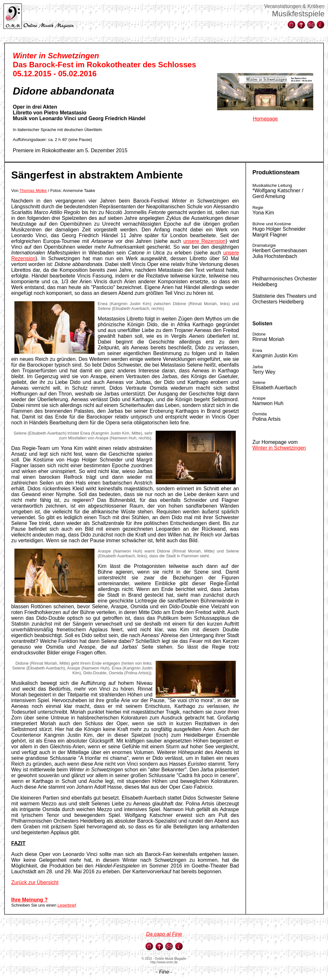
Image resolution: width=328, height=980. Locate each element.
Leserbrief (67, 905)
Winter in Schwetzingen (279, 448)
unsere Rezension (205, 241)
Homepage (265, 119)
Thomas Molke (33, 191)
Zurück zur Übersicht (35, 882)
